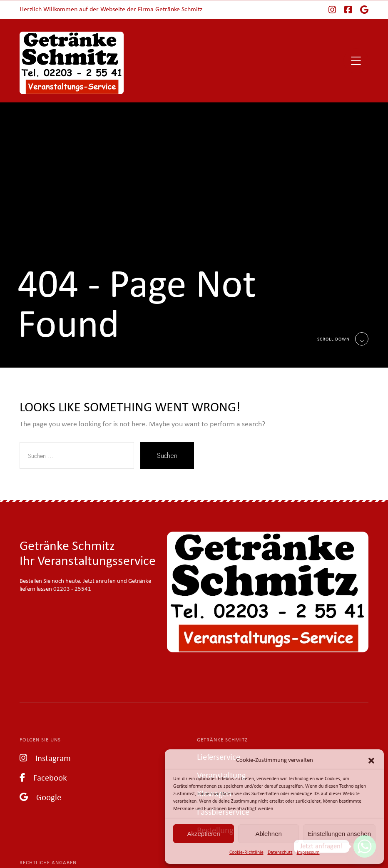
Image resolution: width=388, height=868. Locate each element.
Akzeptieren (203, 834)
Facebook (43, 777)
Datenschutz (280, 853)
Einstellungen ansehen (339, 834)
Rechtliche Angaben (48, 863)
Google (40, 797)
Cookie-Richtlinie (246, 853)
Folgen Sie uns (40, 740)
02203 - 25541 (72, 589)
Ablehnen (268, 834)
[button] (371, 761)
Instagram (45, 758)
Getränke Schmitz (222, 740)
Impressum (308, 853)
